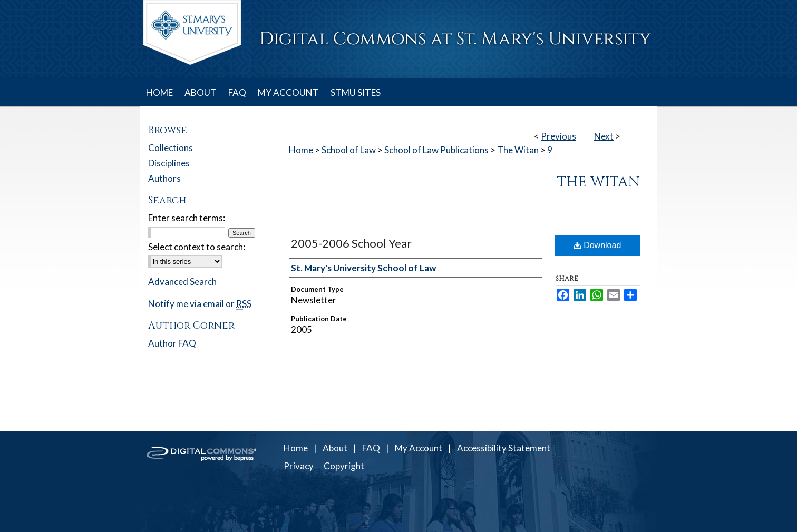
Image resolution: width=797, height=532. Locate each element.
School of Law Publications (436, 150)
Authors (164, 178)
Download (597, 245)
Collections (171, 148)
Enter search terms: (187, 218)
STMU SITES (356, 92)
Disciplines (169, 163)
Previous (558, 136)
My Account (419, 448)
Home (301, 150)
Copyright (344, 466)
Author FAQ (172, 343)
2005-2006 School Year (351, 243)
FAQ (371, 448)
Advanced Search (182, 282)
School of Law (349, 150)
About (335, 448)
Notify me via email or (200, 304)
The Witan (518, 150)
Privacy (299, 466)
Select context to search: (197, 247)
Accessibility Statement (504, 448)
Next (604, 136)
